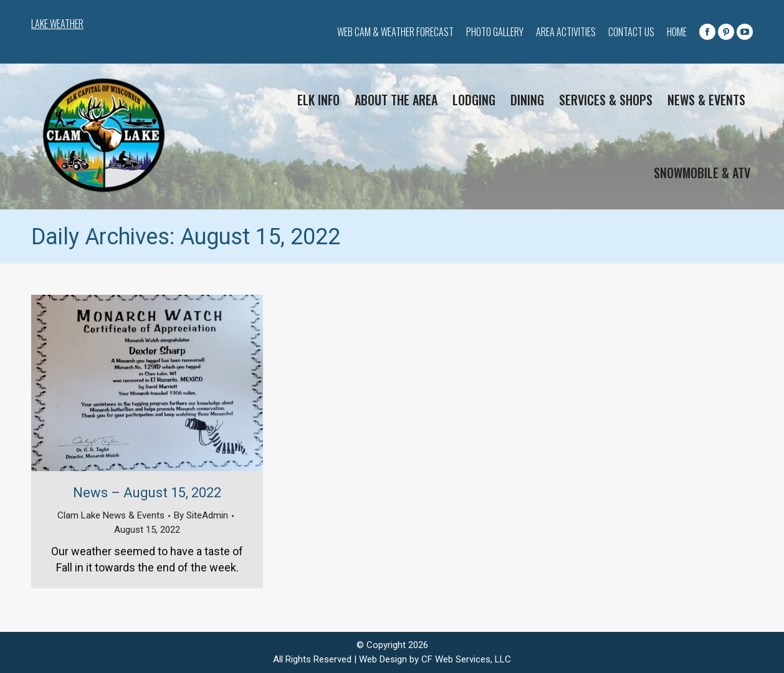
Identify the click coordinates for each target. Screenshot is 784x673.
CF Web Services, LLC (466, 659)
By (201, 515)
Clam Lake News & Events (111, 515)
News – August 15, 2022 (147, 493)
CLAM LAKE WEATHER (162, 25)
